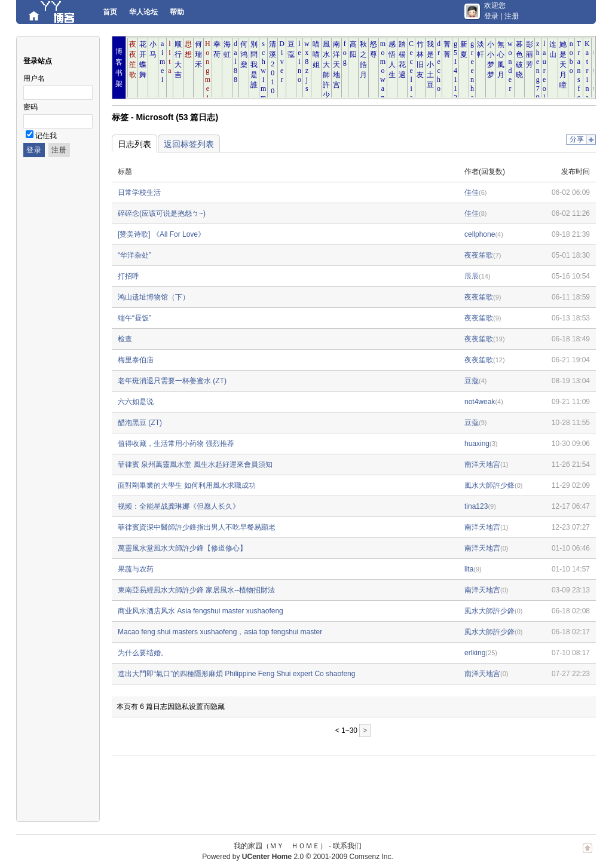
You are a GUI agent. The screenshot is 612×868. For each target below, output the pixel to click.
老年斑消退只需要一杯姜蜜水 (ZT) (172, 381)
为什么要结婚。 (143, 653)
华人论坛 (143, 12)
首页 (110, 12)
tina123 (476, 506)
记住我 (46, 136)
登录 (491, 16)
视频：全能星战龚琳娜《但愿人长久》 (179, 506)
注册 (512, 16)
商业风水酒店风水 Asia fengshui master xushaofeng (201, 611)
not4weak (480, 402)
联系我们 (347, 846)
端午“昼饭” (134, 318)
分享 (577, 139)
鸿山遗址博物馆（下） (154, 297)
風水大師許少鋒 (489, 485)
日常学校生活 (139, 192)
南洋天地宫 (482, 464)
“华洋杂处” (134, 255)
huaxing (477, 444)
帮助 (177, 12)
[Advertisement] (329, 789)
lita (469, 569)
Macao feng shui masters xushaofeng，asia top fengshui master (220, 632)
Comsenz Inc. (371, 857)
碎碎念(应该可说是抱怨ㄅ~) (162, 213)
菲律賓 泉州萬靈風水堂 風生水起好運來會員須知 (195, 464)
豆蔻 (472, 381)
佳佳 (472, 192)
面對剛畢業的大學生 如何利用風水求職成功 (187, 485)
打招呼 (128, 276)
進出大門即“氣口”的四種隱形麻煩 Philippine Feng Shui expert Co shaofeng (236, 674)
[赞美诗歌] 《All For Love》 (161, 234)
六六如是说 (136, 402)
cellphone (480, 234)
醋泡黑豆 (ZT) (140, 423)
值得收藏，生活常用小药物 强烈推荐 (176, 444)
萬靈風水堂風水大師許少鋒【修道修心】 (182, 548)
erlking (475, 653)
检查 (125, 339)
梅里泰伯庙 (136, 360)
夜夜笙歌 (479, 255)
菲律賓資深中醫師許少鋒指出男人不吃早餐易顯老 (197, 527)
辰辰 (472, 276)
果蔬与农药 (136, 569)
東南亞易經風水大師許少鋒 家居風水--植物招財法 (196, 590)
